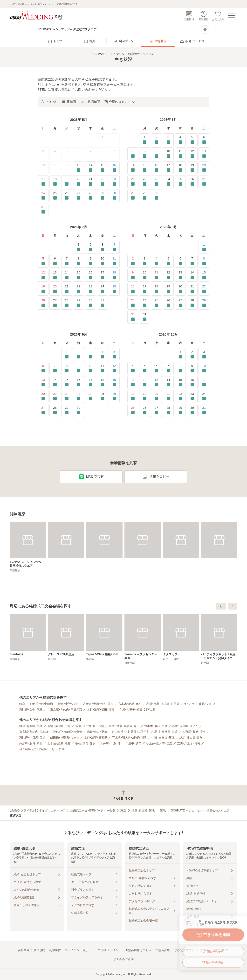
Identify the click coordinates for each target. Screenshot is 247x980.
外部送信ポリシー (110, 950)
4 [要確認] (180, 140)
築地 (163, 811)
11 (55, 168)
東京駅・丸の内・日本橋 (34, 732)
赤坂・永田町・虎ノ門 (185, 726)
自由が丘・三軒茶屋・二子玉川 (131, 732)
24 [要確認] (43, 196)
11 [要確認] (180, 154)
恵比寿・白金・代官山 (32, 710)
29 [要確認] (102, 196)
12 (67, 168)
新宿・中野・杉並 (68, 704)
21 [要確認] (91, 182)
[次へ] (233, 606)
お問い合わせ (213, 952)
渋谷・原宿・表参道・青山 (124, 726)
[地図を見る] (205, 30)
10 (43, 168)
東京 (123, 811)
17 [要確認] (43, 182)
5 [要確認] (192, 140)
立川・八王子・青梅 (189, 743)
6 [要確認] (204, 140)
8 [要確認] (145, 154)
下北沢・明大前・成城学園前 (129, 738)
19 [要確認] (67, 182)
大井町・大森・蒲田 (112, 743)
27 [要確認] (79, 196)
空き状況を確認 (213, 935)
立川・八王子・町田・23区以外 (137, 710)
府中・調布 (135, 743)
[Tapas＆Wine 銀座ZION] (181, 638)
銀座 (22, 704)
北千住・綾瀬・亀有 (59, 743)
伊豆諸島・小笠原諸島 (33, 749)
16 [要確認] (114, 168)
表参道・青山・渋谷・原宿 (98, 704)
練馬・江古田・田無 (191, 738)
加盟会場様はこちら (138, 950)
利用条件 (55, 950)
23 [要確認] (114, 182)
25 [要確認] (55, 196)
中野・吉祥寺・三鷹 (163, 738)
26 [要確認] (67, 196)
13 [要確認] (79, 168)
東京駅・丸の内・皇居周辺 (66, 710)
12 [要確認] (192, 154)
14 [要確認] (91, 168)
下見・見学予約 (213, 963)
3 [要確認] (168, 140)
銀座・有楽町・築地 (31, 726)
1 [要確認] (145, 140)
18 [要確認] (55, 182)
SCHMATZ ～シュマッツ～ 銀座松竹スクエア (200, 811)
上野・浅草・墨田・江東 (101, 710)
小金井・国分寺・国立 (159, 743)
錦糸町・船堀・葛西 (31, 743)
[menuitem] (55, 41)
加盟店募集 (163, 950)
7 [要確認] (133, 154)
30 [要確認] (114, 196)
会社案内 (24, 950)
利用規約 (39, 950)
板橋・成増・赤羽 (85, 743)
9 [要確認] (156, 154)
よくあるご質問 (123, 959)
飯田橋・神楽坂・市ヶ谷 (65, 738)
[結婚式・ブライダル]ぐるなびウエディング (37, 811)
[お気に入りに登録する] (188, 923)
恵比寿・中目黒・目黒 (32, 738)
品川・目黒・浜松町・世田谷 (163, 704)
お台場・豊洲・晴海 (41, 704)
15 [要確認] (102, 168)
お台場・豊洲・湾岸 (194, 732)
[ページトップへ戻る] (123, 795)
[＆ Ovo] (66, 638)
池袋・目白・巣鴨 (97, 732)
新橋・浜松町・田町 (59, 726)
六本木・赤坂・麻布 (130, 704)
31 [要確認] (43, 210)
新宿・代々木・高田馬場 (90, 726)
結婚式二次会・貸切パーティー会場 (93, 811)
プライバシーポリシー (79, 950)
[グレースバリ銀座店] (143, 638)
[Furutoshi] (104, 638)
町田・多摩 (58, 749)
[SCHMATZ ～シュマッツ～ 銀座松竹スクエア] (28, 547)
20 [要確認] (79, 182)
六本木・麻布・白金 (156, 726)
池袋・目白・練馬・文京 (198, 704)
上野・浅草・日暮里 (96, 738)
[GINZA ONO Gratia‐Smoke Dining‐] (28, 639)
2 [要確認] (156, 140)
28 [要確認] (91, 196)
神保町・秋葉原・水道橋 (68, 732)
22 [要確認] (102, 182)
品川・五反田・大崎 (166, 732)
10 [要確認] (168, 154)
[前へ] (221, 606)
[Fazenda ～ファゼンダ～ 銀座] (219, 639)
